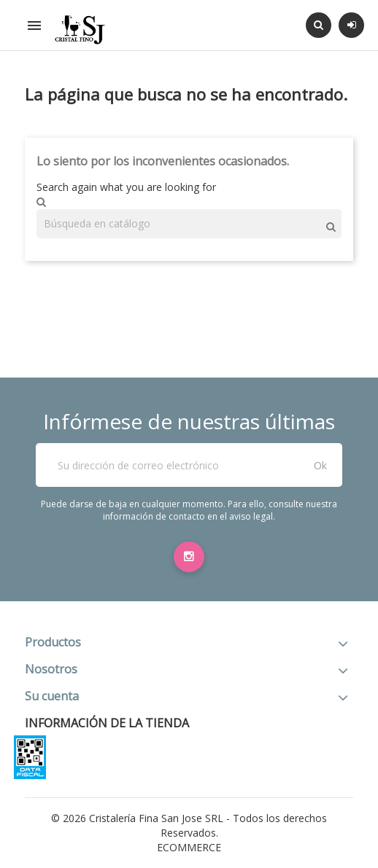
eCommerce (189, 847)
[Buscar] (189, 224)
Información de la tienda (107, 723)
